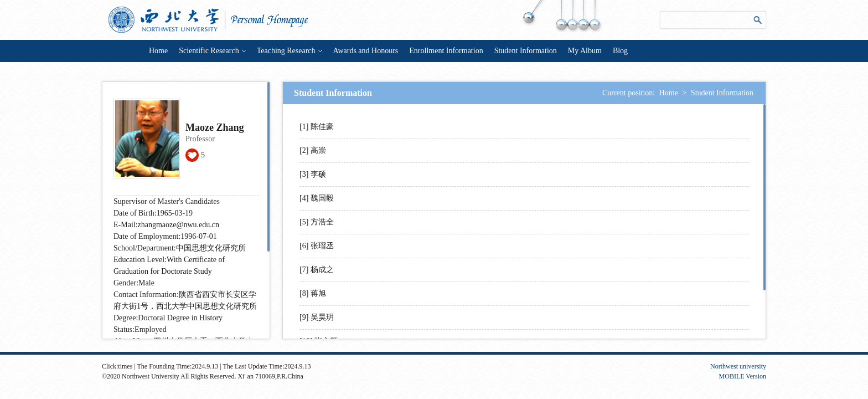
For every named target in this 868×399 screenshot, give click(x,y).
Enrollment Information (446, 51)
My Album (585, 51)
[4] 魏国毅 (317, 198)
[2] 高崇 (313, 150)
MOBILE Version (743, 376)
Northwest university (738, 366)
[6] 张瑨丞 (317, 246)
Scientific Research (212, 51)
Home (158, 51)
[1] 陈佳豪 (317, 127)
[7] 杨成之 (317, 270)
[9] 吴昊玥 (317, 317)
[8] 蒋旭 (313, 293)
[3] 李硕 (313, 174)
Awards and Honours (366, 51)
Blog (620, 51)
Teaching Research (290, 51)
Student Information (526, 51)
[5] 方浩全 (317, 222)
